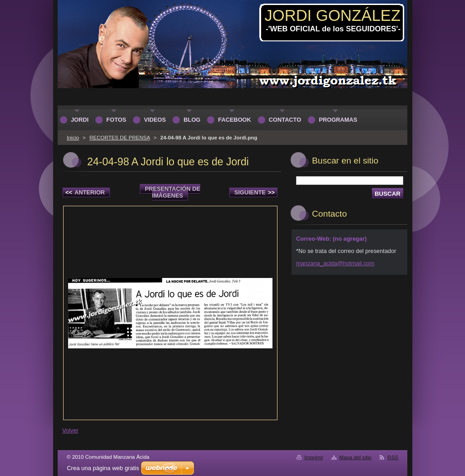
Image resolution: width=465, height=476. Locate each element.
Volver (70, 430)
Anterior (85, 192)
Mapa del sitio (355, 457)
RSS (393, 457)
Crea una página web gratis (103, 468)
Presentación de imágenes (173, 192)
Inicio (73, 138)
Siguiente (255, 192)
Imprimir (314, 457)
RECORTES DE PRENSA (120, 138)
